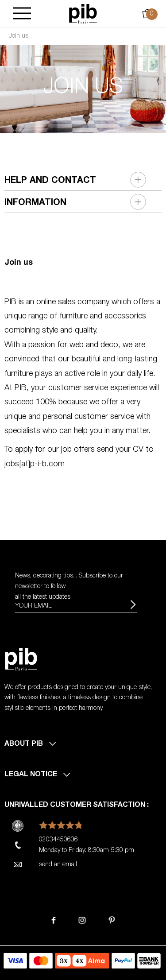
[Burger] (22, 14)
